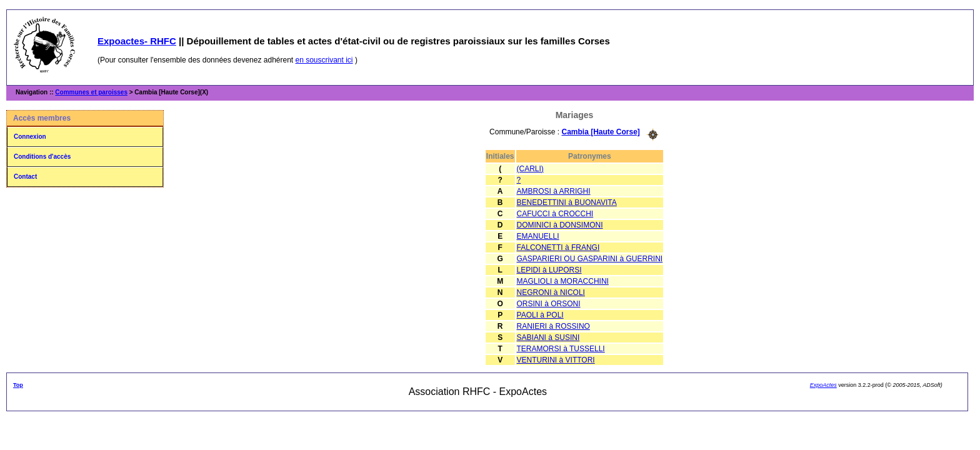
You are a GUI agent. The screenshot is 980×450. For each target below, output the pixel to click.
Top (18, 385)
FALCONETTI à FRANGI (558, 247)
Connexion (30, 137)
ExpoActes (823, 385)
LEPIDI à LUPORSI (549, 270)
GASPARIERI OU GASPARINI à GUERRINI (590, 259)
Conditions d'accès (42, 157)
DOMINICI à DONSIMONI (560, 225)
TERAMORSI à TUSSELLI (561, 349)
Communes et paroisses (91, 92)
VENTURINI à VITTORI (556, 360)
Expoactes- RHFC (137, 41)
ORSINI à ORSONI (549, 304)
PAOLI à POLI (540, 315)
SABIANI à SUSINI (548, 337)
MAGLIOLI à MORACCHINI (563, 281)
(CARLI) (530, 169)
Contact (25, 177)
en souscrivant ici (324, 60)
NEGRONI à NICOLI (551, 292)
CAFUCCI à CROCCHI (555, 214)
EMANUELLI (538, 236)
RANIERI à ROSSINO (553, 326)
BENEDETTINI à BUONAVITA (567, 202)
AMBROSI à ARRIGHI (554, 191)
